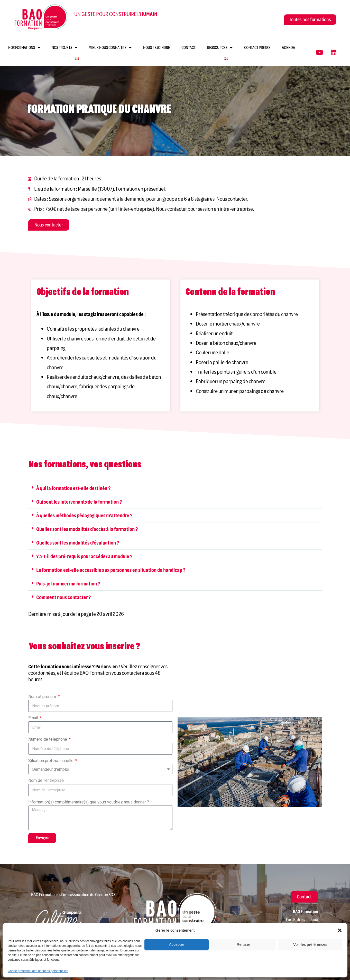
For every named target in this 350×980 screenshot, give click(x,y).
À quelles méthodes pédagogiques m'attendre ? (84, 515)
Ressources (220, 48)
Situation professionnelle (51, 761)
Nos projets (65, 48)
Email (34, 718)
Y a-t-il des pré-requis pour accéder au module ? (84, 556)
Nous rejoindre (157, 48)
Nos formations (24, 48)
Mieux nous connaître (110, 48)
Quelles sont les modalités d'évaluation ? (78, 543)
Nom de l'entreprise (46, 780)
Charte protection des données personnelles (38, 971)
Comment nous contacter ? (63, 597)
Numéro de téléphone (48, 739)
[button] (340, 930)
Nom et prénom (43, 697)
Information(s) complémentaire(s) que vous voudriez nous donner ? (89, 802)
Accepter (176, 944)
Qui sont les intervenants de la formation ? (79, 502)
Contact (188, 48)
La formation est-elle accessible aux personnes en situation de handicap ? (111, 570)
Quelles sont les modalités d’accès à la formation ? (87, 529)
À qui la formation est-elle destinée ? (73, 488)
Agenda (288, 48)
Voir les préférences (310, 944)
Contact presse (257, 48)
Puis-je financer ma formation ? (68, 584)
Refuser (243, 944)
